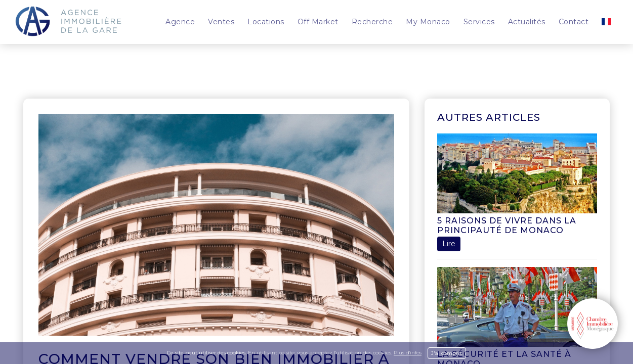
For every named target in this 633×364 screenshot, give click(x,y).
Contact (574, 22)
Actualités (527, 22)
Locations (266, 22)
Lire (449, 244)
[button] (606, 22)
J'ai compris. (447, 353)
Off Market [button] (318, 22)
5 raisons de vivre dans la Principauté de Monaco (507, 225)
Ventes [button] (221, 22)
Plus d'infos (408, 353)
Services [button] (479, 22)
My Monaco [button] (428, 22)
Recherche (372, 22)
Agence (180, 22)
